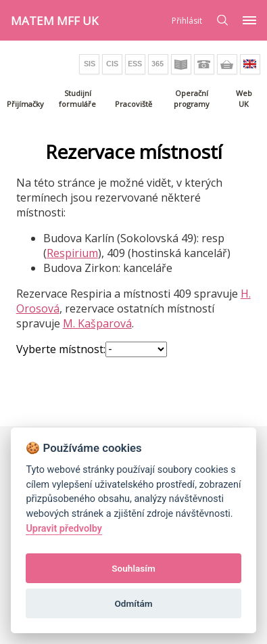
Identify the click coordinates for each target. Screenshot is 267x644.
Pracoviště (133, 104)
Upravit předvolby (64, 529)
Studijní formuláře (77, 98)
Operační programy (192, 98)
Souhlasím (133, 568)
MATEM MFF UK (54, 21)
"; (136, 349)
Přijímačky (25, 104)
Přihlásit (187, 21)
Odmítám (133, 603)
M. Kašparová (97, 323)
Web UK (244, 98)
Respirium (72, 253)
